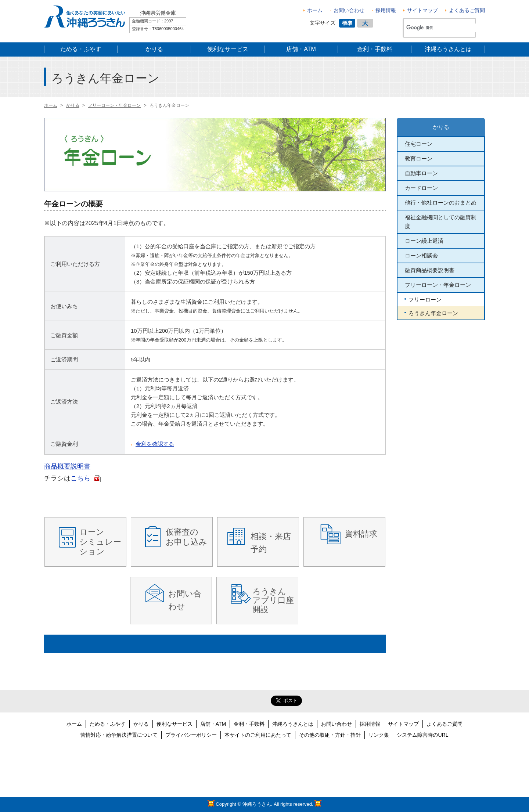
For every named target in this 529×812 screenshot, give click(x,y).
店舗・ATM (213, 724)
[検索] (442, 28)
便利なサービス (174, 724)
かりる (441, 127)
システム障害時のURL (422, 735)
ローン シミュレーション (100, 542)
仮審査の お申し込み (186, 537)
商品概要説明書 (67, 466)
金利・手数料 (249, 724)
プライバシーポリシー (191, 735)
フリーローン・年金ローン (438, 285)
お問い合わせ (349, 10)
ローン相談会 (421, 255)
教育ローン (419, 158)
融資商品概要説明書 (430, 270)
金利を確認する (155, 444)
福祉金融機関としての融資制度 (441, 222)
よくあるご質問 (467, 10)
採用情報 (386, 10)
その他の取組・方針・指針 (330, 735)
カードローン (421, 188)
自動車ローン (421, 173)
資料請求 (361, 534)
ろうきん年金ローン (433, 313)
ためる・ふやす (108, 724)
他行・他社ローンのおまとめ (441, 203)
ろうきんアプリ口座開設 (273, 600)
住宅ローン (419, 144)
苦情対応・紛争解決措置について (119, 735)
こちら (80, 478)
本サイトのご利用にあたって (258, 735)
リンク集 (379, 735)
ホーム (315, 10)
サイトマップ (422, 10)
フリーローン (425, 299)
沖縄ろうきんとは (293, 724)
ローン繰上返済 (424, 241)
